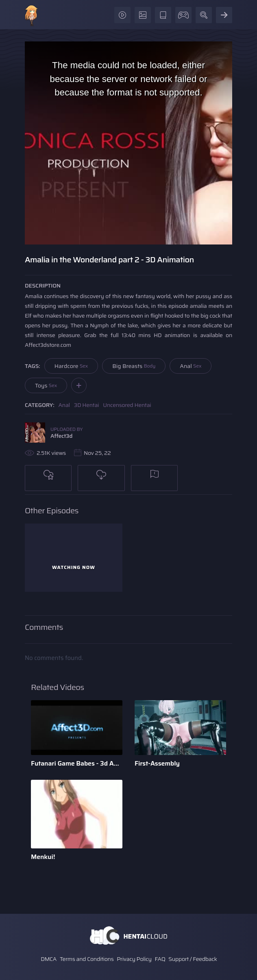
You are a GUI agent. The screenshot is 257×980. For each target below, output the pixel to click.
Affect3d (61, 436)
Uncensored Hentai (127, 405)
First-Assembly (157, 763)
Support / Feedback (193, 959)
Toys (46, 385)
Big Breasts (134, 366)
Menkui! (43, 857)
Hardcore (71, 366)
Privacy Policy (134, 959)
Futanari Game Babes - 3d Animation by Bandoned (77, 763)
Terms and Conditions (87, 959)
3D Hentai (87, 405)
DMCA (49, 959)
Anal (191, 366)
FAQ (160, 959)
